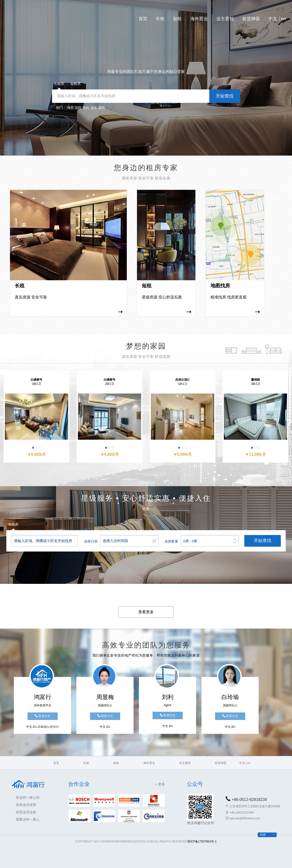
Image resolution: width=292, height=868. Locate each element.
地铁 (86, 108)
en (283, 19)
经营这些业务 (26, 812)
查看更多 (146, 612)
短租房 (75, 84)
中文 (273, 19)
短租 (177, 19)
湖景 (70, 108)
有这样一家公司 (28, 798)
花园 (78, 108)
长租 (160, 19)
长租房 (59, 84)
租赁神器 (251, 19)
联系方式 (42, 716)
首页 (143, 19)
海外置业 (199, 19)
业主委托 (225, 19)
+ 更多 (160, 784)
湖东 (94, 108)
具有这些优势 (26, 805)
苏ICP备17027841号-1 (202, 842)
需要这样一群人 (28, 819)
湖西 (101, 108)
